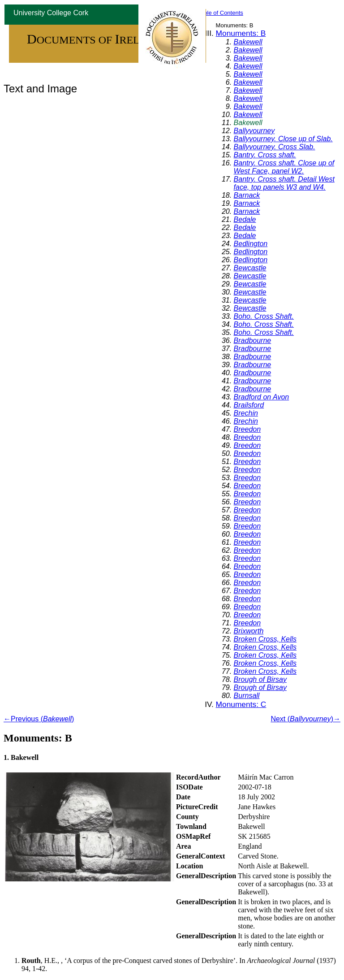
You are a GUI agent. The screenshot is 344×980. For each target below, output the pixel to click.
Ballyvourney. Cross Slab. (275, 147)
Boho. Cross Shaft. (264, 316)
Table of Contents (221, 13)
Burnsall (247, 696)
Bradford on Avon (262, 397)
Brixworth (249, 631)
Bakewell (248, 42)
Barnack (247, 195)
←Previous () (39, 719)
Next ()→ (305, 719)
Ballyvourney (254, 131)
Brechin (246, 413)
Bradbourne (253, 340)
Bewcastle (250, 268)
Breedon (247, 429)
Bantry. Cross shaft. (265, 155)
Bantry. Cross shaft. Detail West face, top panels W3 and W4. (284, 183)
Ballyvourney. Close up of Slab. (283, 139)
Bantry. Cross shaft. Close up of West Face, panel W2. (284, 167)
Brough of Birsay (260, 679)
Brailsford (249, 405)
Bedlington (251, 244)
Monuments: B (241, 33)
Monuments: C (241, 704)
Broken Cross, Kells (265, 639)
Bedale (245, 219)
